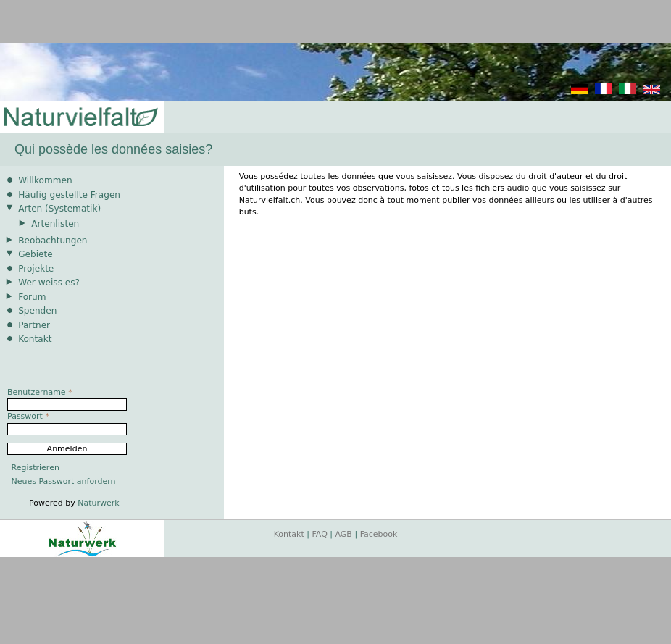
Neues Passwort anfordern (64, 481)
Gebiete (35, 254)
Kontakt (35, 339)
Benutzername (40, 392)
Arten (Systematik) (59, 209)
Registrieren (36, 468)
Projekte (36, 269)
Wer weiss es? (49, 283)
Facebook (379, 534)
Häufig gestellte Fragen (69, 195)
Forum (32, 297)
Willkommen (45, 180)
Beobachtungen (53, 241)
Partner (34, 325)
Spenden (37, 311)
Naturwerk (98, 503)
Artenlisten (55, 224)
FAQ (320, 534)
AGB (344, 534)
